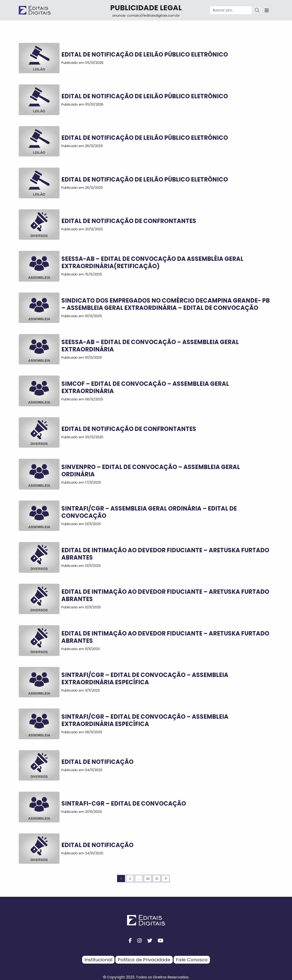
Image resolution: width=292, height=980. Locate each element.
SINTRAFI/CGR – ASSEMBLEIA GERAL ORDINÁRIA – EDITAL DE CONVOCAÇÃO (149, 512)
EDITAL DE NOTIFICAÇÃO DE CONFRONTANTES (129, 221)
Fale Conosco (192, 960)
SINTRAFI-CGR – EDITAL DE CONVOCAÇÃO (124, 804)
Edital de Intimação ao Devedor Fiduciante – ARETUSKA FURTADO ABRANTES (165, 554)
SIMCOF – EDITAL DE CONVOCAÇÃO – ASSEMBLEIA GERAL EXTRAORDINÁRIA (145, 387)
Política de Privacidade (144, 960)
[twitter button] (150, 941)
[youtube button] (160, 941)
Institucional (98, 960)
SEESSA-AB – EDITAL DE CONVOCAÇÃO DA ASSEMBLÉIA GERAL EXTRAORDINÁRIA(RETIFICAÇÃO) (152, 262)
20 (148, 879)
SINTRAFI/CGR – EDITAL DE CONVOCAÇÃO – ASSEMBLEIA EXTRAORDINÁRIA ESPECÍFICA (145, 679)
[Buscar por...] (231, 10)
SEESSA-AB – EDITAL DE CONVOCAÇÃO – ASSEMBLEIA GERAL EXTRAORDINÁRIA (150, 346)
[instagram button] (139, 941)
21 (157, 879)
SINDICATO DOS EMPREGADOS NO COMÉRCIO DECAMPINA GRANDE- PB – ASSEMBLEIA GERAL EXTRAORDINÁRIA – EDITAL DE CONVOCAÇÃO (166, 304)
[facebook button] (130, 941)
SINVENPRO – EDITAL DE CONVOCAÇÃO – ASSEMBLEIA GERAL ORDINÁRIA (151, 471)
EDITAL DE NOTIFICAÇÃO (97, 762)
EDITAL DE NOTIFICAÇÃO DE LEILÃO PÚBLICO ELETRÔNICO (145, 54)
